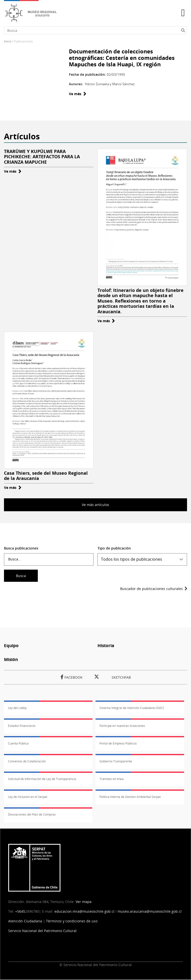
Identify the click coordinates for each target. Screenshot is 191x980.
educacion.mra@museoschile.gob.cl (84, 911)
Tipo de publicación (114, 548)
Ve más (78, 94)
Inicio (8, 41)
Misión (11, 659)
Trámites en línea (112, 779)
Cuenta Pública (18, 743)
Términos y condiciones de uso (72, 921)
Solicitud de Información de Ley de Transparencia (42, 779)
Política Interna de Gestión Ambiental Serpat (130, 797)
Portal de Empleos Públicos (118, 743)
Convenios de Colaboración (27, 761)
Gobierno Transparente (116, 761)
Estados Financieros (22, 726)
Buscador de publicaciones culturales (151, 589)
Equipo (11, 646)
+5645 (20, 911)
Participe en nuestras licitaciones (122, 726)
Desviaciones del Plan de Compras (32, 814)
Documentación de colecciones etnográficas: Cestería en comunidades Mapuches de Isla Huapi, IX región (122, 58)
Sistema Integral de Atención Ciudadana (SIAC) (132, 708)
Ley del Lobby (17, 708)
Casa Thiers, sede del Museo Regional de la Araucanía (46, 476)
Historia (106, 646)
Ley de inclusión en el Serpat (28, 797)
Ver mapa (84, 902)
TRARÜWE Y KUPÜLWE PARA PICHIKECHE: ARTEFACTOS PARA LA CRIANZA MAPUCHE (42, 157)
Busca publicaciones (21, 548)
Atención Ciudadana (25, 921)
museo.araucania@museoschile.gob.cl (150, 911)
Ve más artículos (95, 505)
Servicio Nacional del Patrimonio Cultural (42, 931)
